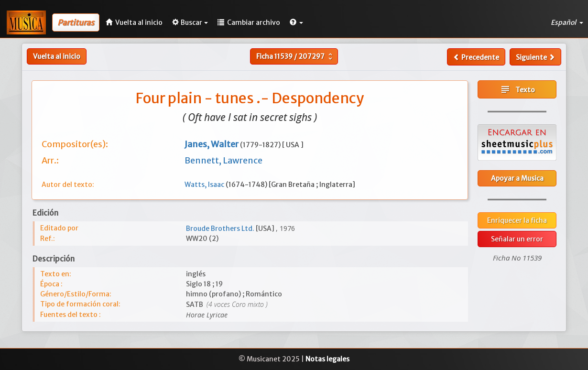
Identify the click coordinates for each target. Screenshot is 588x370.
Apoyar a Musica (517, 178)
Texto (517, 89)
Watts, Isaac (205, 185)
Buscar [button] (190, 22)
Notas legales (327, 359)
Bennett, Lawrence (223, 160)
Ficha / (295, 56)
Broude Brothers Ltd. (221, 229)
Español (567, 22)
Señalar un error (517, 239)
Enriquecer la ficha (517, 220)
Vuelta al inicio (57, 56)
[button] (296, 22)
